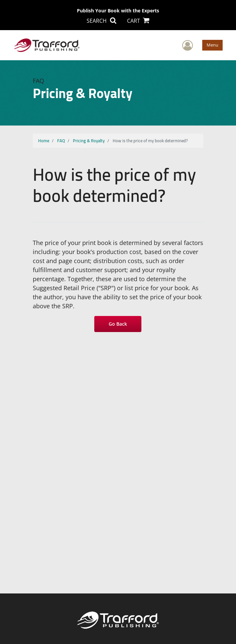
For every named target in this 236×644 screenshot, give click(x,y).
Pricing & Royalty (89, 141)
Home (44, 141)
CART (138, 21)
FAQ (61, 141)
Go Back (118, 324)
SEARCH (101, 21)
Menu (212, 45)
